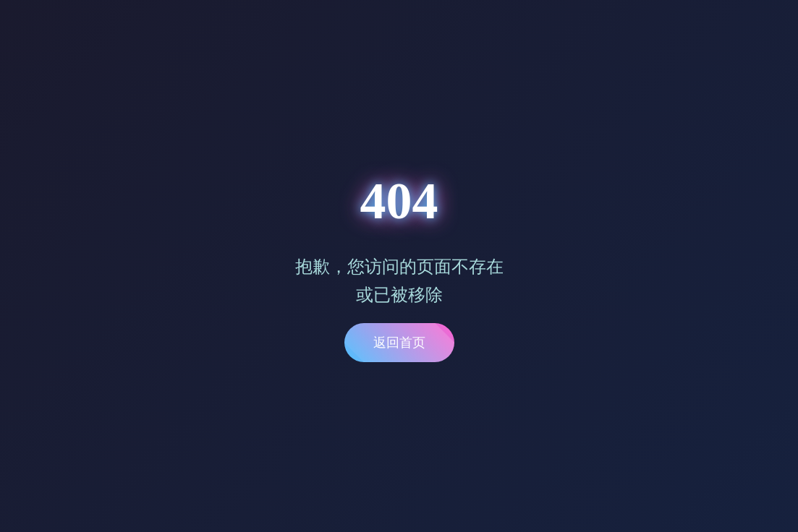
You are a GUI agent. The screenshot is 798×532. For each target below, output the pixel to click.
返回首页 (399, 343)
